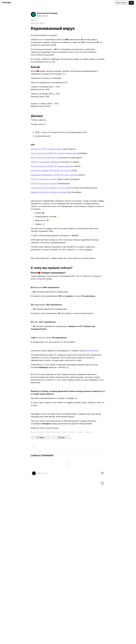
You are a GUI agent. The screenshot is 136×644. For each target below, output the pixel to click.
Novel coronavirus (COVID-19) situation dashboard (52, 166)
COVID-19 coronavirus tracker (44, 179)
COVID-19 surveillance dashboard (45, 162)
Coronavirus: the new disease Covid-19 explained (52, 188)
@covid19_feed (92, 351)
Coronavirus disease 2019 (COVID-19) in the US (51, 171)
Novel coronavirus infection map (45, 158)
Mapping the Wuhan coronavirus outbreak (49, 192)
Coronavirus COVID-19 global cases (46, 149)
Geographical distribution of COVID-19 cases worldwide (55, 175)
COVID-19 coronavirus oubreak (44, 184)
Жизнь (34, 20)
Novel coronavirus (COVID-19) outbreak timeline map (53, 153)
